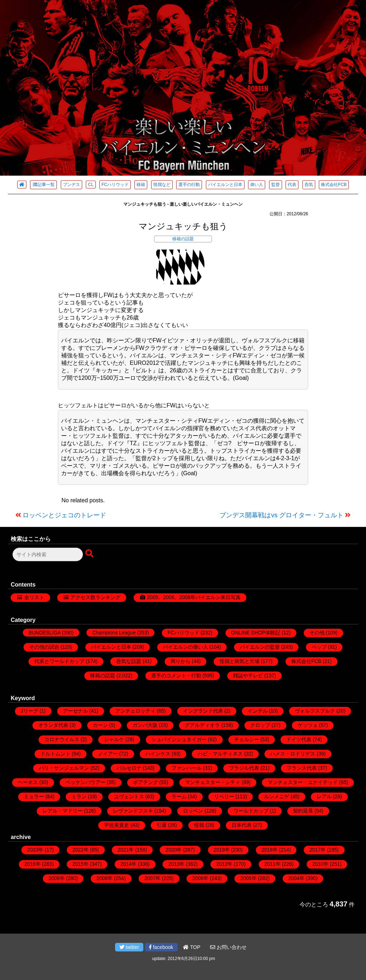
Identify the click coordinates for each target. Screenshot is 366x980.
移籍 (141, 185)
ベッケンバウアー (85, 782)
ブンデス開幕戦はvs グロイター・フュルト (281, 515)
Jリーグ (29, 711)
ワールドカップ (251, 811)
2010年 (320, 864)
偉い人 (257, 185)
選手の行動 (189, 185)
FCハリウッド (115, 185)
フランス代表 (302, 768)
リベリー (224, 796)
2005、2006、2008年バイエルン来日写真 (194, 597)
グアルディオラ (202, 725)
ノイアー (108, 754)
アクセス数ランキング (95, 597)
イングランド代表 (203, 711)
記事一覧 (43, 185)
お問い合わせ (228, 947)
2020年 (174, 850)
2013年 (176, 864)
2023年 (35, 850)
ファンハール (187, 768)
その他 (317, 633)
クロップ (260, 725)
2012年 (224, 864)
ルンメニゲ (277, 796)
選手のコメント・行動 (176, 675)
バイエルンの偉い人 (186, 647)
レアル (324, 796)
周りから (180, 661)
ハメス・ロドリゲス (293, 754)
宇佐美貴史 (117, 825)
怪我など (162, 185)
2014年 (128, 864)
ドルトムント (55, 754)
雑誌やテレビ (248, 675)
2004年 (296, 878)
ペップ (319, 647)
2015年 (81, 864)
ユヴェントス (129, 796)
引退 (162, 825)
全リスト (34, 597)
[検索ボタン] (90, 554)
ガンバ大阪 (145, 725)
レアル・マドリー (63, 811)
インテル (258, 711)
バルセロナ (129, 768)
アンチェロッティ (135, 711)
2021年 (126, 850)
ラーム (179, 796)
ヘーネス (28, 782)
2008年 (105, 878)
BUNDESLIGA (44, 633)
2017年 (318, 850)
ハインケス (158, 754)
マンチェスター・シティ (213, 782)
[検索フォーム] (48, 554)
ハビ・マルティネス (220, 754)
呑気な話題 (129, 661)
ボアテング (145, 782)
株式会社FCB (334, 185)
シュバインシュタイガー (179, 739)
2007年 (152, 878)
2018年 (270, 850)
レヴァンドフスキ (133, 811)
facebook (161, 947)
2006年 (200, 878)
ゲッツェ (308, 725)
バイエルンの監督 (260, 647)
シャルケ (114, 739)
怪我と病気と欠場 (239, 661)
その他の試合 (44, 647)
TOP (192, 947)
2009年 (57, 878)
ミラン (79, 796)
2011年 (273, 864)
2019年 (222, 850)
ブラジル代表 (244, 768)
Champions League (114, 633)
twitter (129, 947)
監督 (276, 185)
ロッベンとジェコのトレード (64, 515)
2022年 (81, 850)
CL (91, 185)
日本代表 (242, 825)
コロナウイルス (62, 739)
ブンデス (71, 185)
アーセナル (75, 711)
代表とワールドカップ (59, 661)
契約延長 (303, 811)
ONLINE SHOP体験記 (256, 633)
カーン (100, 725)
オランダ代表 (53, 725)
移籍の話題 (183, 239)
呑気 (309, 185)
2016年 (33, 864)
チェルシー (247, 739)
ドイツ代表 (299, 739)
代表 (292, 185)
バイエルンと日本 (225, 185)
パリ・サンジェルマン (64, 768)
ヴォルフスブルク (315, 711)
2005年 (248, 878)
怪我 (199, 825)
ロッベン (193, 811)
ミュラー (34, 796)
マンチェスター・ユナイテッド (303, 782)
